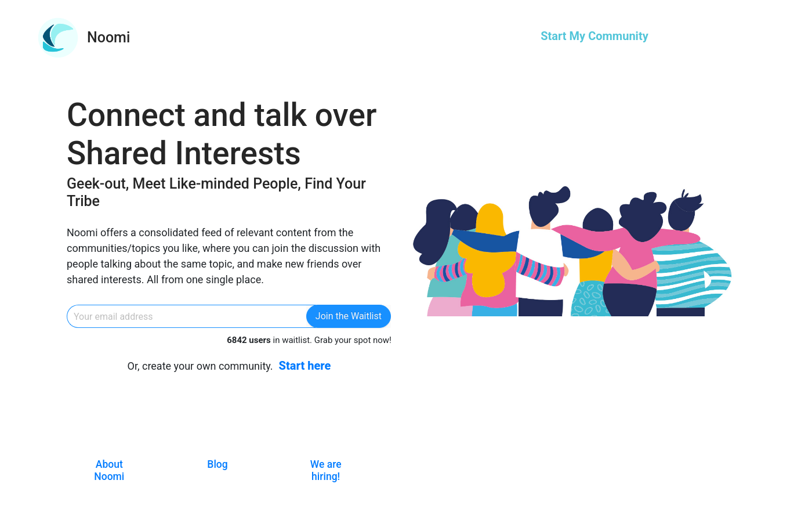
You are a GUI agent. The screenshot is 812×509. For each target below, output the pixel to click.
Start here (305, 366)
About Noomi (109, 470)
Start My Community (594, 36)
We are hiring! (326, 470)
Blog (217, 464)
